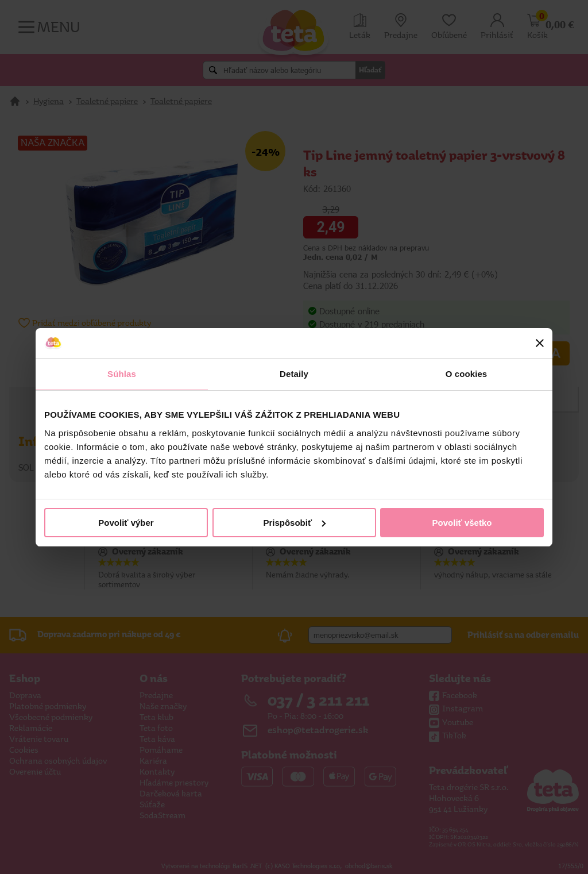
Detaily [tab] (294, 374)
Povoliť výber (126, 523)
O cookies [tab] (467, 374)
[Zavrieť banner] (540, 343)
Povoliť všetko (462, 523)
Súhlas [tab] (122, 374)
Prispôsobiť (294, 523)
